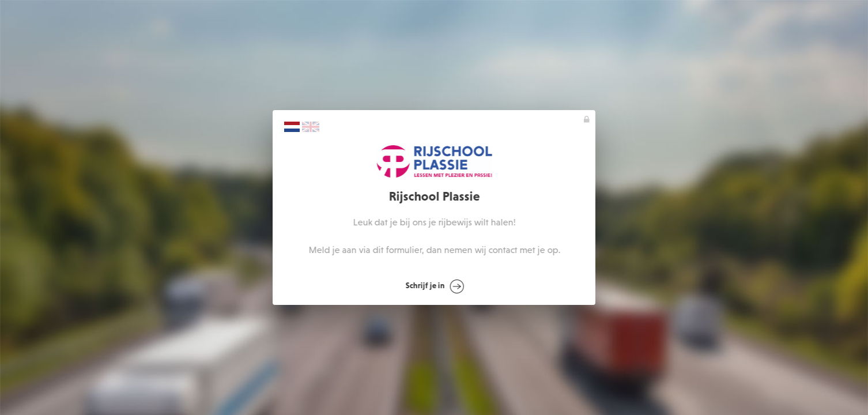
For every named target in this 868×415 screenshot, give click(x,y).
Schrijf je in (435, 286)
